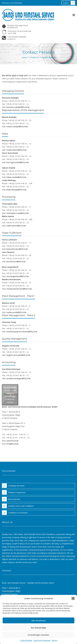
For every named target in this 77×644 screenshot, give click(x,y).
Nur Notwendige (38, 628)
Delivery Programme (14, 492)
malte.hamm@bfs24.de (16, 226)
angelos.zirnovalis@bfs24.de (18, 355)
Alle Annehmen (38, 620)
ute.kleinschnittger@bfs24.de (18, 378)
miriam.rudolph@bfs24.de (17, 126)
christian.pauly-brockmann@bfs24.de (22, 332)
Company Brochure (13, 486)
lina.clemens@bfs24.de (16, 262)
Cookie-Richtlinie (26, 640)
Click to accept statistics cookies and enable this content (10, 396)
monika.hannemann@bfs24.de (19, 289)
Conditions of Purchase (15, 513)
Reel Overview (11, 499)
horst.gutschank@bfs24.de (18, 162)
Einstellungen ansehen (38, 635)
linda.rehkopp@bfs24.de (16, 190)
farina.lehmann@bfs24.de (17, 249)
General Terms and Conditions (18, 506)
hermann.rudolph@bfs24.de (18, 107)
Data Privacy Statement (42, 640)
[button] (73, 598)
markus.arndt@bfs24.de (16, 312)
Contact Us (34, 57)
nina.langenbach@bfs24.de (18, 276)
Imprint (54, 640)
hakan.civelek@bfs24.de (16, 177)
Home (24, 57)
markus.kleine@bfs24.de (17, 150)
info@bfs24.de (12, 444)
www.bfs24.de (13, 441)
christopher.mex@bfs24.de (18, 213)
